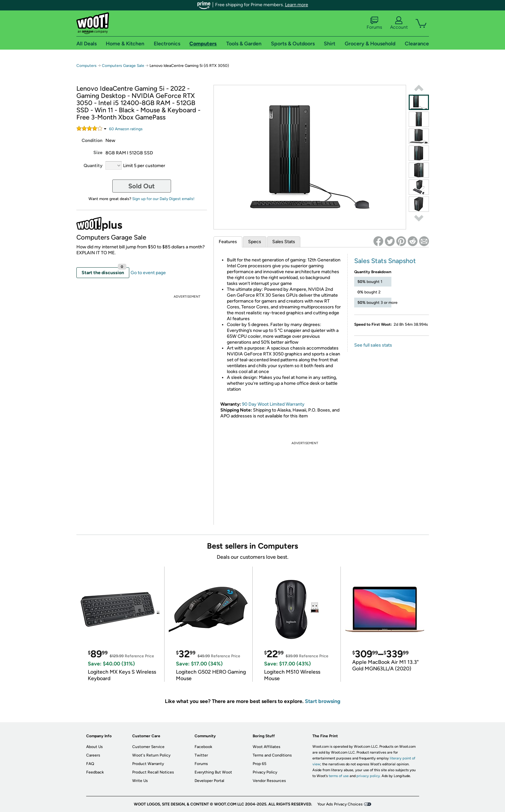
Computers (87, 66)
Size (98, 153)
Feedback (95, 772)
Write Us (140, 781)
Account (399, 23)
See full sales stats (373, 345)
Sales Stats (284, 242)
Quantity (93, 166)
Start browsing (323, 701)
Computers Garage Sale (123, 66)
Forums (374, 23)
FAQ (90, 764)
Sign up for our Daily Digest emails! (163, 199)
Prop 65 (260, 764)
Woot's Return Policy (151, 755)
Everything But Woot (213, 772)
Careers (93, 755)
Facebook (203, 747)
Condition (92, 141)
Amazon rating (126, 129)
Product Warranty (148, 764)
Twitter (201, 755)
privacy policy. (369, 776)
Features (228, 242)
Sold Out (142, 186)
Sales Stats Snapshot (385, 261)
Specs (255, 242)
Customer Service (148, 747)
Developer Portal (209, 781)
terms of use (339, 776)
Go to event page (148, 273)
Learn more (297, 5)
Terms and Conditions (272, 755)
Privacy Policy (265, 772)
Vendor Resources (269, 781)
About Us (95, 747)
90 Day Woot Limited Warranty (273, 404)
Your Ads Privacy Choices (340, 804)
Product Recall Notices (153, 772)
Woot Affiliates (267, 747)
